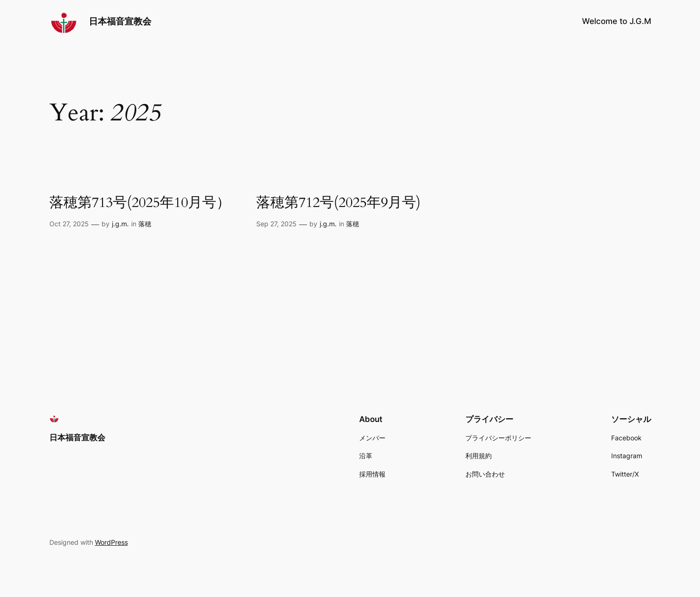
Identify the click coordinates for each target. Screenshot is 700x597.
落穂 (145, 224)
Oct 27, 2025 (69, 224)
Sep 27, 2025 (276, 224)
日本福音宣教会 (120, 21)
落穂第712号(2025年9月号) (338, 203)
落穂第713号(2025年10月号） (140, 203)
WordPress (111, 542)
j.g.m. (120, 224)
